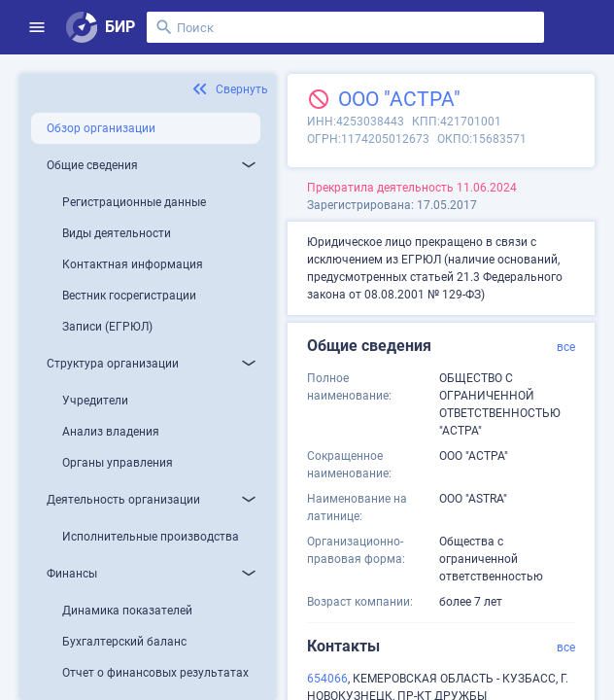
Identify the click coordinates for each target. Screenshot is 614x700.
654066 (327, 679)
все (566, 347)
